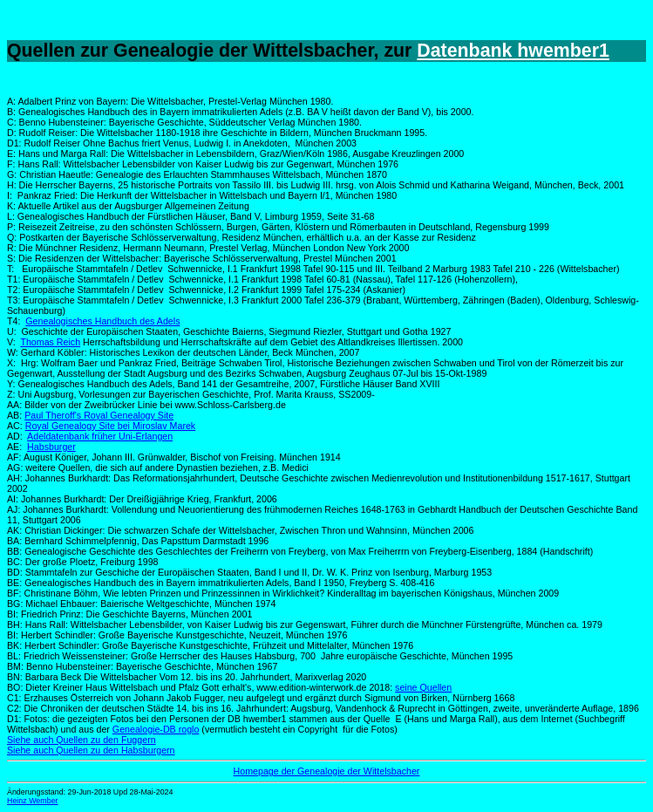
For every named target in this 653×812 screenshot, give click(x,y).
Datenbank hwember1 (513, 51)
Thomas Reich (50, 342)
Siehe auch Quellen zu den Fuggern (82, 740)
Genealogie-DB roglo (156, 729)
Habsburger (51, 447)
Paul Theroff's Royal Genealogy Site (99, 415)
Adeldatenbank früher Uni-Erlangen (100, 436)
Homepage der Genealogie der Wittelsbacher (327, 771)
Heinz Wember (33, 801)
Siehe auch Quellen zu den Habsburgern (91, 750)
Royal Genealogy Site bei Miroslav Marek (110, 426)
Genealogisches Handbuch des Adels (102, 321)
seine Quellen (423, 687)
